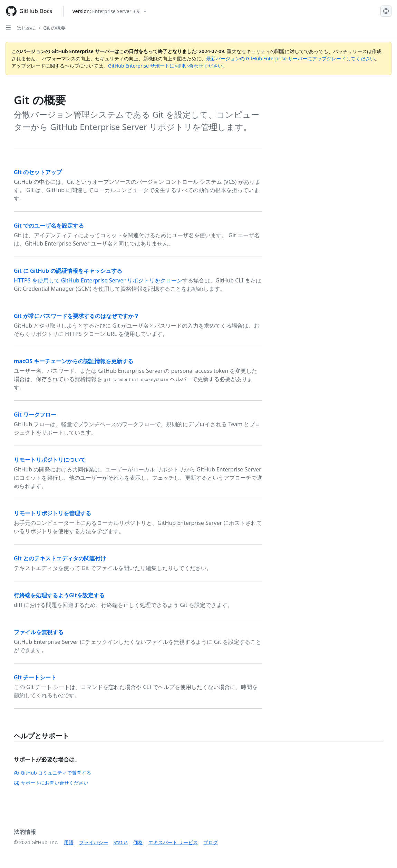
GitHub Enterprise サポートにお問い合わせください (165, 66)
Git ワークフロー (35, 415)
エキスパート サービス (173, 842)
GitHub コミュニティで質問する (52, 773)
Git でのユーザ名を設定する (49, 226)
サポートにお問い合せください (51, 783)
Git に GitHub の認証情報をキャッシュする (68, 271)
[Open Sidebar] (8, 28)
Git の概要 (54, 28)
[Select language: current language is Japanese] (386, 11)
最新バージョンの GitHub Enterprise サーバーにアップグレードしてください (291, 58)
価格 (138, 842)
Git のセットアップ (38, 172)
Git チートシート (35, 677)
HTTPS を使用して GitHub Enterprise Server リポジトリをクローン (98, 280)
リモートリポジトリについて (50, 460)
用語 (69, 842)
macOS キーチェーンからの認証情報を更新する (74, 361)
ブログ (211, 842)
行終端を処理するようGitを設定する (59, 595)
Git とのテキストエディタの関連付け (60, 558)
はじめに (26, 28)
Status (121, 842)
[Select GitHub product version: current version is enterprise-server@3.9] (109, 11)
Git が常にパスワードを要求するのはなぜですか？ (76, 316)
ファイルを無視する (39, 632)
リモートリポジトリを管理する (52, 513)
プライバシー (94, 842)
